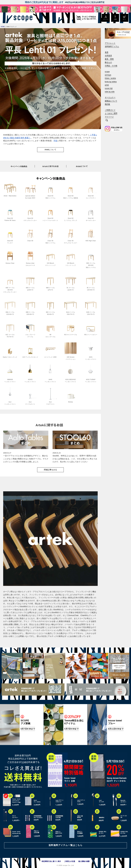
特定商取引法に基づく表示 (51, 861)
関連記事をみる (50, 470)
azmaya (108, 75)
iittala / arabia (110, 78)
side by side (110, 92)
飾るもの (108, 62)
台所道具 (108, 56)
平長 (55, 141)
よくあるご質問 (111, 113)
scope (107, 72)
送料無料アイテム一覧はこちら (65, 845)
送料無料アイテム (112, 46)
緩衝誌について (111, 101)
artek (107, 85)
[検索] (107, 120)
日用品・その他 (111, 66)
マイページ (109, 117)
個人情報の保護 (84, 861)
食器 (107, 52)
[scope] (22, 18)
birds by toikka (111, 82)
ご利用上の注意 (70, 861)
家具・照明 (109, 59)
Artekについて (51, 150)
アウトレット (110, 43)
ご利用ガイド (110, 110)
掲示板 (108, 104)
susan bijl (109, 88)
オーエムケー (110, 97)
